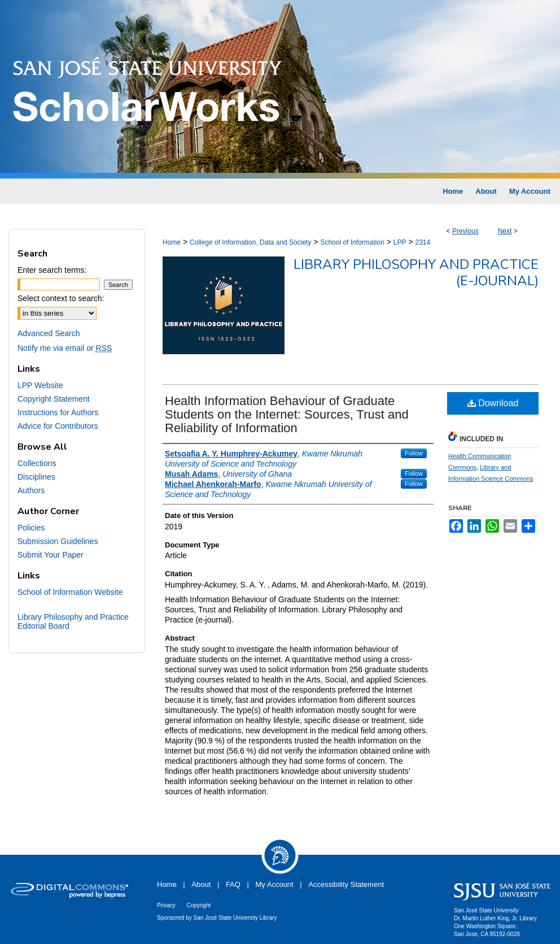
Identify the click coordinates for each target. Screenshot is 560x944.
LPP (400, 242)
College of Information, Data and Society (250, 242)
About (201, 884)
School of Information (352, 242)
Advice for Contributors (58, 426)
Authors (31, 490)
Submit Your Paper (51, 555)
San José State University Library (235, 918)
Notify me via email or (65, 348)
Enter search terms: (52, 270)
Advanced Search (49, 333)
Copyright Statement (54, 399)
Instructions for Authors (58, 412)
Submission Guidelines (58, 541)
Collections (37, 463)
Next (505, 231)
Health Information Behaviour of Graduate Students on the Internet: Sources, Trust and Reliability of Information (287, 414)
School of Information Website (70, 592)
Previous (465, 231)
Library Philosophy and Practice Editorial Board (73, 621)
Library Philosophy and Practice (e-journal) (416, 273)
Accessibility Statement (346, 884)
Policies (31, 528)
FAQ (233, 884)
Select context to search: (61, 298)
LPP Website (40, 385)
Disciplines (36, 477)
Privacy (166, 905)
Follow (414, 453)
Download (493, 403)
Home (172, 242)
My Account (275, 884)
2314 (423, 242)
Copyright (198, 905)
